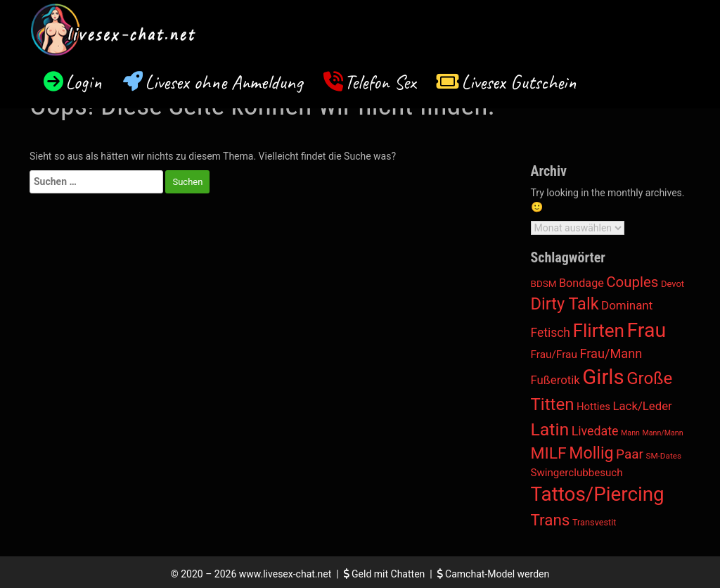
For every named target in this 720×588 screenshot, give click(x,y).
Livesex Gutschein (519, 82)
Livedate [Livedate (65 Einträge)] (595, 431)
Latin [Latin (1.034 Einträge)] (550, 429)
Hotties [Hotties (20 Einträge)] (593, 407)
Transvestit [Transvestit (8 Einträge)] (594, 522)
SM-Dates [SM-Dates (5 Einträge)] (663, 456)
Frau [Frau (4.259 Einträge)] (647, 330)
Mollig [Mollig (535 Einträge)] (591, 453)
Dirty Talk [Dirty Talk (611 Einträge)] (565, 304)
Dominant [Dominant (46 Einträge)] (627, 305)
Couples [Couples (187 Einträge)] (632, 282)
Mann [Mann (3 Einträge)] (630, 433)
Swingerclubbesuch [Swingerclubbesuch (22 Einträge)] (577, 473)
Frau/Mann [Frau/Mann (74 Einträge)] (611, 353)
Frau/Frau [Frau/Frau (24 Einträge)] (554, 354)
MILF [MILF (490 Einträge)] (549, 453)
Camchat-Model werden (494, 574)
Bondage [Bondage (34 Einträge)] (581, 283)
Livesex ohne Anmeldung (224, 82)
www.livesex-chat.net (285, 574)
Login (84, 82)
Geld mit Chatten (386, 574)
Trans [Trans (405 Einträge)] (551, 520)
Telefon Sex (380, 82)
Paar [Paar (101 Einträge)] (630, 454)
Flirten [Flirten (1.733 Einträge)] (598, 331)
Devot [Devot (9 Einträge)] (673, 284)
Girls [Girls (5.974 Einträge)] (603, 377)
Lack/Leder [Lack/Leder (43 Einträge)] (642, 406)
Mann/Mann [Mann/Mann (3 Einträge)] (662, 433)
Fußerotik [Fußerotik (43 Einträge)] (555, 380)
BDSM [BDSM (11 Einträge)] (544, 283)
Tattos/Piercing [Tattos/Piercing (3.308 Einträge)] (598, 494)
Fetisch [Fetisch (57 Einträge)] (551, 333)
